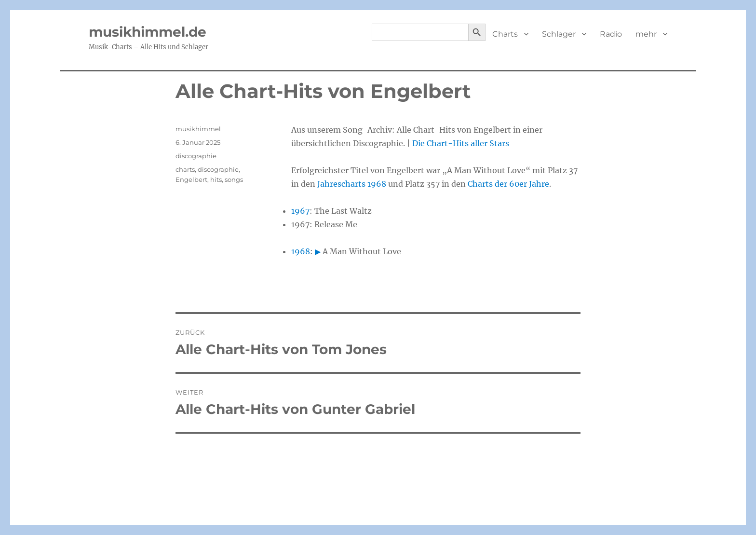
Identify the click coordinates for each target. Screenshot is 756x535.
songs (234, 179)
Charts (505, 34)
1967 (300, 211)
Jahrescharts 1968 (352, 184)
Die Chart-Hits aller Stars (461, 143)
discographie (196, 156)
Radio (611, 34)
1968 (301, 251)
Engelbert (191, 179)
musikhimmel (198, 129)
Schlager (559, 34)
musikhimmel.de (148, 32)
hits (216, 179)
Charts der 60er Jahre (508, 184)
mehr (646, 34)
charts (185, 169)
